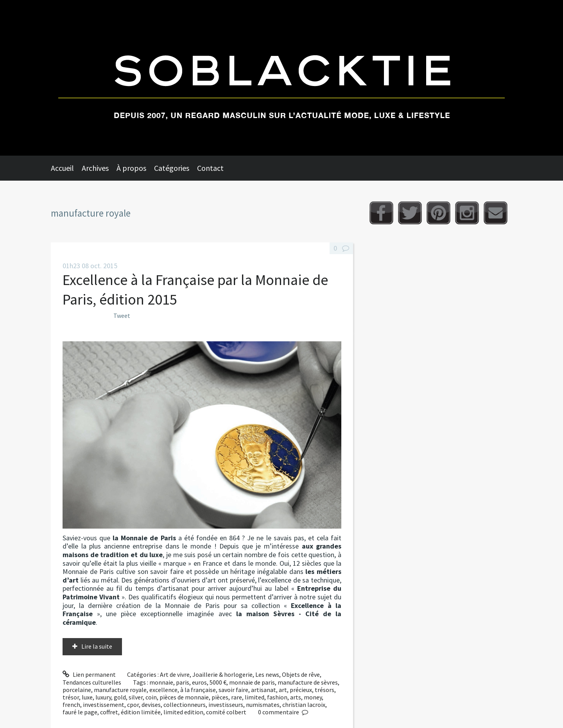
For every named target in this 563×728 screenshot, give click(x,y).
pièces (220, 697)
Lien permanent (89, 674)
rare (237, 697)
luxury (103, 697)
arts (296, 697)
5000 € (218, 682)
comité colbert (226, 712)
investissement (104, 705)
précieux (301, 690)
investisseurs (226, 705)
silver (136, 697)
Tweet (122, 316)
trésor (71, 697)
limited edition (183, 712)
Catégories (172, 168)
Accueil (62, 168)
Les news (267, 674)
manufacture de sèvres (308, 682)
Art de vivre (175, 674)
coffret (109, 712)
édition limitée (141, 712)
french (71, 705)
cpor (133, 705)
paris (183, 682)
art (283, 690)
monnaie (161, 682)
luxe (87, 697)
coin (151, 697)
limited (255, 697)
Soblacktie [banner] (281, 78)
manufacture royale (120, 690)
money (313, 697)
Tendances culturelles (92, 682)
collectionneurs (185, 705)
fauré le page (80, 712)
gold (120, 697)
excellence (163, 690)
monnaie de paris (252, 682)
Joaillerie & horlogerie (222, 674)
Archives (95, 168)
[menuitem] (66, 168)
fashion (277, 697)
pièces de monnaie (184, 697)
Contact (210, 168)
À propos (131, 168)
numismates (263, 705)
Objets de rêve (301, 674)
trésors (325, 690)
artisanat (264, 690)
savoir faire (233, 690)
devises (151, 705)
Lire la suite (97, 646)
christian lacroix (304, 705)
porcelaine (77, 690)
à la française (198, 690)
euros (199, 682)
